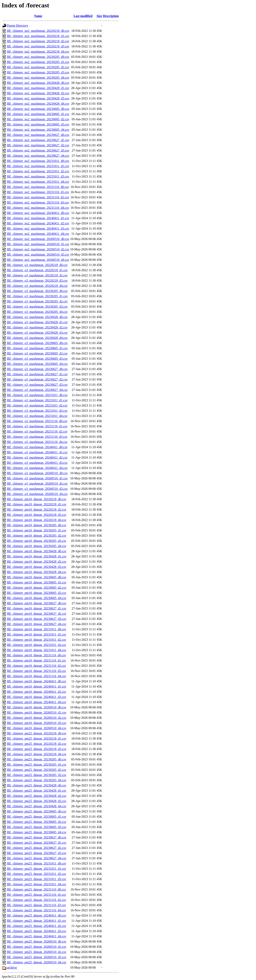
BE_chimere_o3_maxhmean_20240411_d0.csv (37, 447)
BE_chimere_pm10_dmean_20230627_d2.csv (37, 614)
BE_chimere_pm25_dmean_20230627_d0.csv (37, 837)
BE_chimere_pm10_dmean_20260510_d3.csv (37, 723)
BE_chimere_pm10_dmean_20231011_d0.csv (37, 629)
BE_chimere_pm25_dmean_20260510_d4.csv (37, 962)
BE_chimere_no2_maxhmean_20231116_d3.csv (38, 202)
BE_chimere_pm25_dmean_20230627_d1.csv (37, 843)
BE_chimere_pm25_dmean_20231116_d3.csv (36, 905)
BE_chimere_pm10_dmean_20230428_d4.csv (37, 572)
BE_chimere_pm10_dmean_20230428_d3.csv (37, 567)
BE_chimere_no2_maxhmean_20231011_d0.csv (38, 161)
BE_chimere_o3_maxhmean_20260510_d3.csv (37, 489)
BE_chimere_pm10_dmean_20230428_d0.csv (37, 551)
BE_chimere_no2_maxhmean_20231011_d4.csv (38, 182)
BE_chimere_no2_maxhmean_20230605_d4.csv (38, 130)
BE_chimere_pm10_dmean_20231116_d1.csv (36, 660)
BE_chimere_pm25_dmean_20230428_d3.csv (37, 801)
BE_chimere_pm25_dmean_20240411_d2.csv (37, 926)
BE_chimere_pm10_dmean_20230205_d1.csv (37, 530)
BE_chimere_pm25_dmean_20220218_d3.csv (37, 749)
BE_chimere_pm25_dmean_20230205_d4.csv (37, 780)
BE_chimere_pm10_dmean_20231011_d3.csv (37, 645)
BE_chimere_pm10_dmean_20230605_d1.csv (37, 582)
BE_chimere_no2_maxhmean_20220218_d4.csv (38, 52)
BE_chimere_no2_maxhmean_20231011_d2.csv (38, 171)
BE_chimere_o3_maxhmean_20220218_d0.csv (37, 265)
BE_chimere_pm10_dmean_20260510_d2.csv (37, 718)
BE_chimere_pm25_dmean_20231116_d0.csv (36, 889)
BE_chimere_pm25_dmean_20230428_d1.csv (37, 791)
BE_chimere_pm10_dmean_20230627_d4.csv (37, 624)
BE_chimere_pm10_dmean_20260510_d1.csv (37, 712)
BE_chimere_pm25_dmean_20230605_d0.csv (37, 811)
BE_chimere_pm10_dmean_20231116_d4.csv (36, 676)
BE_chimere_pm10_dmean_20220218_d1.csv (37, 504)
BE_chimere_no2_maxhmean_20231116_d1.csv (38, 192)
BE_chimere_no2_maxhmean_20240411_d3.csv (38, 228)
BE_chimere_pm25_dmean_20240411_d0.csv (37, 915)
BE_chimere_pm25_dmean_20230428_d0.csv (37, 785)
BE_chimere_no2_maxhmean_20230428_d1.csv (38, 88)
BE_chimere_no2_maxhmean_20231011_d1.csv (38, 166)
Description (111, 16)
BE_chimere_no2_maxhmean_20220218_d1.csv (38, 36)
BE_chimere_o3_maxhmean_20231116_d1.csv (37, 426)
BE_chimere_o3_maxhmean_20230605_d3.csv (37, 359)
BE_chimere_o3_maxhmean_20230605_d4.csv (37, 364)
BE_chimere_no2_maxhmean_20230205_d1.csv (38, 62)
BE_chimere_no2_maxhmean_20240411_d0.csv (38, 213)
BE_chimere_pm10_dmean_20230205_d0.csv (37, 525)
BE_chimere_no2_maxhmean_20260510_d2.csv (38, 249)
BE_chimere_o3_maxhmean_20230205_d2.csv (37, 301)
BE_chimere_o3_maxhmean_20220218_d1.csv (37, 270)
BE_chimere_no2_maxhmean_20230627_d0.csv (38, 135)
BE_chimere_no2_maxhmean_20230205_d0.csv (38, 57)
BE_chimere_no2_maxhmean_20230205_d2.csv (38, 67)
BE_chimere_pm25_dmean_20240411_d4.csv (37, 936)
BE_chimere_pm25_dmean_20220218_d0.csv (37, 733)
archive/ (12, 967)
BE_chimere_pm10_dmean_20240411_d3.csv (37, 697)
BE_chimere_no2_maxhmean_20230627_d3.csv (38, 150)
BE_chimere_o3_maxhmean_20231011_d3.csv (37, 411)
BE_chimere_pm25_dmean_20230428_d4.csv (37, 806)
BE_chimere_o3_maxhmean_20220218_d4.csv (37, 286)
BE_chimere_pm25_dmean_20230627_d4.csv (37, 858)
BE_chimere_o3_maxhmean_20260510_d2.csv (37, 483)
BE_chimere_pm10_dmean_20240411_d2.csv (37, 692)
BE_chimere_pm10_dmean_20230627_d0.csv (37, 603)
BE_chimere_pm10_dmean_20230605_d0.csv (37, 577)
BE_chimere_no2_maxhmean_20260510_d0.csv (38, 239)
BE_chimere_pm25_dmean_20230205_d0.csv (37, 759)
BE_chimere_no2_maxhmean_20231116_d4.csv (38, 208)
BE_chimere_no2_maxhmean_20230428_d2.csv (38, 93)
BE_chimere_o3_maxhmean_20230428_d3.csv (37, 333)
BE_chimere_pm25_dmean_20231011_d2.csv (37, 874)
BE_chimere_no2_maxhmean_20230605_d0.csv (38, 109)
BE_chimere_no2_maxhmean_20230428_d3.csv (38, 98)
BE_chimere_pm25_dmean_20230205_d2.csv (37, 770)
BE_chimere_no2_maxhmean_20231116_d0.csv (38, 187)
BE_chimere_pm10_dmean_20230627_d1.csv (37, 608)
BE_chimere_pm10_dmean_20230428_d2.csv (37, 562)
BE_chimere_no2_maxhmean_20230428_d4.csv (38, 104)
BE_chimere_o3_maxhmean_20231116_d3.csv (37, 437)
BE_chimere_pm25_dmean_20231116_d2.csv (36, 900)
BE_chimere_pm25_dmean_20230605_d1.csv (37, 817)
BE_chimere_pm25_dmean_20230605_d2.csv (37, 822)
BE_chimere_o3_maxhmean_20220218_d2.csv (37, 275)
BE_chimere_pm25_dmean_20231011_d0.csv (37, 863)
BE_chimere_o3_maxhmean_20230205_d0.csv (37, 291)
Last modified (83, 16)
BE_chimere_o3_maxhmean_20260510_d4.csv (37, 494)
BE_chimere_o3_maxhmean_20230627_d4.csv (37, 390)
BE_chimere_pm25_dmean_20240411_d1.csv (37, 921)
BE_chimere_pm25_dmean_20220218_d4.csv (37, 754)
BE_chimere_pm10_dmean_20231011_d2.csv (37, 640)
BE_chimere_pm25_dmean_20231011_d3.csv (37, 879)
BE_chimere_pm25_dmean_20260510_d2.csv (37, 952)
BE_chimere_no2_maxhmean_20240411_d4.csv (38, 234)
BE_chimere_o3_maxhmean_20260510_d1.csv (37, 478)
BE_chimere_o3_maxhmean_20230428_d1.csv (37, 322)
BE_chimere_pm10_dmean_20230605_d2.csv (37, 588)
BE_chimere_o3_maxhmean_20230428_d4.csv (37, 338)
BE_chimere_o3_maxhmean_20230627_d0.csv (37, 369)
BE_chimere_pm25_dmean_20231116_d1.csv (36, 895)
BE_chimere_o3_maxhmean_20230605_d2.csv (37, 353)
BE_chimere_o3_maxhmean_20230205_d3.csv (37, 307)
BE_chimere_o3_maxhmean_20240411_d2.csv (37, 457)
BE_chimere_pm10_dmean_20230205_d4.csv (37, 546)
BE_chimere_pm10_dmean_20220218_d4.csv (37, 520)
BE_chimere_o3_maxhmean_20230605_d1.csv (37, 348)
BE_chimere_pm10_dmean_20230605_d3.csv (37, 593)
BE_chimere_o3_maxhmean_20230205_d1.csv (37, 296)
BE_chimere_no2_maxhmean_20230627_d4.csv (38, 156)
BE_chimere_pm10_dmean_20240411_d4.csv (37, 702)
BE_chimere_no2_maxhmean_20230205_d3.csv (38, 72)
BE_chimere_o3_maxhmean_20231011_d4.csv (37, 416)
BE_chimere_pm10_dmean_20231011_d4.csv (37, 650)
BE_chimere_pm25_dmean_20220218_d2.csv (37, 744)
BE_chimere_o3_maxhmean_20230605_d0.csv (37, 343)
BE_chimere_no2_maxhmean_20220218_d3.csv (38, 46)
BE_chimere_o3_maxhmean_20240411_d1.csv (37, 452)
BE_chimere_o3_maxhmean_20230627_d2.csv (37, 379)
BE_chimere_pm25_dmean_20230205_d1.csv (37, 765)
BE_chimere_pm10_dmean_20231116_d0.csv (36, 655)
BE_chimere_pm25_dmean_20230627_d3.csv (37, 853)
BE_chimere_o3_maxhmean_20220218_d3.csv (37, 281)
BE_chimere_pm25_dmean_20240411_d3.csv (37, 931)
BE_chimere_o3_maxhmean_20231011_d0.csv (37, 395)
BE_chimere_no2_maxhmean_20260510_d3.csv (38, 255)
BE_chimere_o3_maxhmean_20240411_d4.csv (37, 468)
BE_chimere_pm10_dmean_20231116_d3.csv (36, 671)
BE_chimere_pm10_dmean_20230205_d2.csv (37, 536)
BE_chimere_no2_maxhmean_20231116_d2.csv (38, 197)
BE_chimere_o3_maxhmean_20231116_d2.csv (37, 431)
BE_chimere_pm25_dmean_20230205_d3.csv (37, 775)
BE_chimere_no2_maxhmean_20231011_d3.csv (38, 176)
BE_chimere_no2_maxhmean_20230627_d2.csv (38, 145)
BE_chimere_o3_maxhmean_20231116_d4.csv (37, 442)
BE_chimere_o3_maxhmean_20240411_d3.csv (37, 463)
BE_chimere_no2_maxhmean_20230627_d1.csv (38, 140)
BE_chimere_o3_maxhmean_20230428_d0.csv (37, 317)
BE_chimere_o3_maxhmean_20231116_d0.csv (37, 421)
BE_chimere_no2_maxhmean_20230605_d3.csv (38, 124)
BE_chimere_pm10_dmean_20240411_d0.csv (37, 681)
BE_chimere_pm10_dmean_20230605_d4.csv (37, 598)
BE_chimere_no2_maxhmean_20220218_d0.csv (38, 31)
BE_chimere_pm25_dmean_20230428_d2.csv (37, 796)
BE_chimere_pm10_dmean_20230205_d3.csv (37, 541)
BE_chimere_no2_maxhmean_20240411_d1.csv (38, 218)
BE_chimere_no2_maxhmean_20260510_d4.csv (38, 260)
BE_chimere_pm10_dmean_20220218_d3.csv (37, 515)
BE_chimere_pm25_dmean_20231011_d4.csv (37, 884)
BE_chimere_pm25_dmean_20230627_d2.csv (37, 848)
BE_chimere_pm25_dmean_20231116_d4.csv (36, 910)
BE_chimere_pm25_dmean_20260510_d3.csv (37, 957)
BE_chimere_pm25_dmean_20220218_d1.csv (37, 739)
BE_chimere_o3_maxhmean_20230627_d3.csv (37, 385)
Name (38, 16)
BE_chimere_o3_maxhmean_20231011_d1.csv (37, 400)
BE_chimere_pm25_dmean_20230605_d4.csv (37, 832)
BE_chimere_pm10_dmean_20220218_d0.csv (37, 499)
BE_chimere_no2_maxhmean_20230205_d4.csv (38, 78)
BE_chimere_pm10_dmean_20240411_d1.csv (37, 686)
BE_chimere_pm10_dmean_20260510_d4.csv (37, 728)
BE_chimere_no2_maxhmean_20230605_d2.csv (38, 119)
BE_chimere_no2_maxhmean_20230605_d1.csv (38, 114)
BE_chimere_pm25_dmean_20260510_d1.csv (37, 947)
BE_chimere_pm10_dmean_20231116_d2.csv (36, 666)
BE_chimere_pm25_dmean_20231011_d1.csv (37, 869)
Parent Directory (18, 26)
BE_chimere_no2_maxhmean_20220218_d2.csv (38, 41)
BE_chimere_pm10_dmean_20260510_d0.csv (37, 707)
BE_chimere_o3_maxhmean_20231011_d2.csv (37, 405)
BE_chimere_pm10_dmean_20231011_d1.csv (37, 634)
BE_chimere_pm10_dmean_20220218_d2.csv (37, 510)
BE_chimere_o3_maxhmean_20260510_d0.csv (37, 473)
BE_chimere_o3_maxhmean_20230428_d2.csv (37, 327)
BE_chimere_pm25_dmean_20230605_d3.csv (37, 827)
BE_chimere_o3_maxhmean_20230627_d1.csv (37, 374)
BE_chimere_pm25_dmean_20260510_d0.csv (37, 941)
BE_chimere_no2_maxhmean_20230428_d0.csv (38, 83)
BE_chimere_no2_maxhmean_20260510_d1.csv (38, 244)
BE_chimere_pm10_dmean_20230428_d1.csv (37, 556)
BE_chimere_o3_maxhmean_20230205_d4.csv (37, 312)
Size (99, 16)
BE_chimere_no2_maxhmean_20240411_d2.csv (38, 223)
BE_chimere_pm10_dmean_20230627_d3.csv (37, 619)
